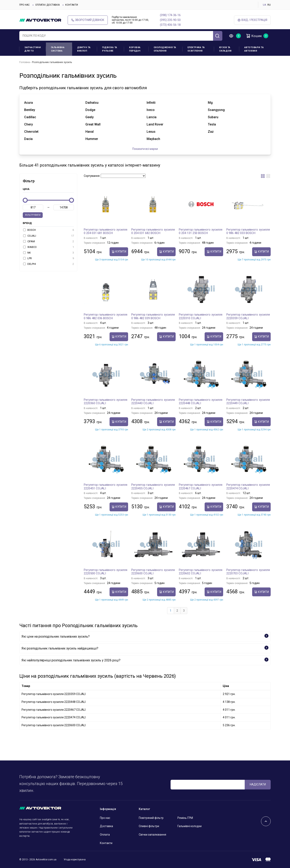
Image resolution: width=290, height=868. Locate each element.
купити (119, 252)
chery (28, 124)
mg (210, 103)
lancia (152, 117)
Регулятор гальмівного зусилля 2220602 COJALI (201, 572)
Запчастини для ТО (33, 49)
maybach (153, 139)
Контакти (72, 5)
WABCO (49, 247)
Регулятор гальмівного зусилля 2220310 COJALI (201, 316)
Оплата (105, 835)
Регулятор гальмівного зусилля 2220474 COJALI (248, 487)
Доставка (106, 826)
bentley (30, 110)
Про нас (24, 5)
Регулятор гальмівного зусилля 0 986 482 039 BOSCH (153, 316)
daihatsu (92, 103)
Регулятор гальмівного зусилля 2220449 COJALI (248, 402)
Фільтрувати (33, 215)
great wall (93, 124)
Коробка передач (135, 49)
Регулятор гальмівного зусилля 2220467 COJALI (201, 487)
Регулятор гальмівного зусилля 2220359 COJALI (248, 316)
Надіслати (258, 784)
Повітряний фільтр (151, 818)
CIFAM (49, 241)
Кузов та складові (225, 49)
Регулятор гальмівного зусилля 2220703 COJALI (248, 572)
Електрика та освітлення (196, 49)
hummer (92, 139)
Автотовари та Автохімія (254, 49)
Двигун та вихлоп (84, 49)
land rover (155, 124)
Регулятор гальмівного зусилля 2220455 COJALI (153, 487)
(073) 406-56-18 (170, 25)
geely (90, 117)
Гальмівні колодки (190, 826)
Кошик (254, 36)
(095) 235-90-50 (170, 20)
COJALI (49, 236)
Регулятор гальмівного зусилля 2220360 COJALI (106, 402)
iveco (151, 110)
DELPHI (49, 264)
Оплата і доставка (47, 5)
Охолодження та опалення (165, 49)
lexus (151, 132)
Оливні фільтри (149, 826)
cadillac (30, 117)
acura (28, 103)
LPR (49, 258)
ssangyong (216, 110)
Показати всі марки (145, 149)
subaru (213, 117)
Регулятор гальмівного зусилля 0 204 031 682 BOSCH (153, 231)
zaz (211, 132)
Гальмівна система (58, 49)
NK (49, 253)
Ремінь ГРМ (185, 818)
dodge (90, 110)
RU (269, 5)
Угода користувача (75, 860)
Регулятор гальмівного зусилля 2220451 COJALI (106, 487)
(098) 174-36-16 (170, 15)
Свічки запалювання (152, 835)
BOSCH (49, 230)
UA (264, 5)
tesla (212, 124)
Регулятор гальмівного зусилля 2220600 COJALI (153, 572)
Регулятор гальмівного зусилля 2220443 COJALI (153, 402)
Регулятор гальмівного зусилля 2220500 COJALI (106, 572)
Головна (25, 62)
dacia (28, 139)
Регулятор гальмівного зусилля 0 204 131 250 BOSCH (201, 231)
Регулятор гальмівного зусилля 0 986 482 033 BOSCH (248, 231)
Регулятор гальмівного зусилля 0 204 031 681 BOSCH (106, 231)
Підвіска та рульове (110, 49)
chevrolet (31, 132)
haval (90, 132)
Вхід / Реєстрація (252, 20)
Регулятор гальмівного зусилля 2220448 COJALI (201, 402)
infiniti (151, 103)
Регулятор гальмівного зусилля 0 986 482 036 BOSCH (106, 316)
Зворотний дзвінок (88, 20)
